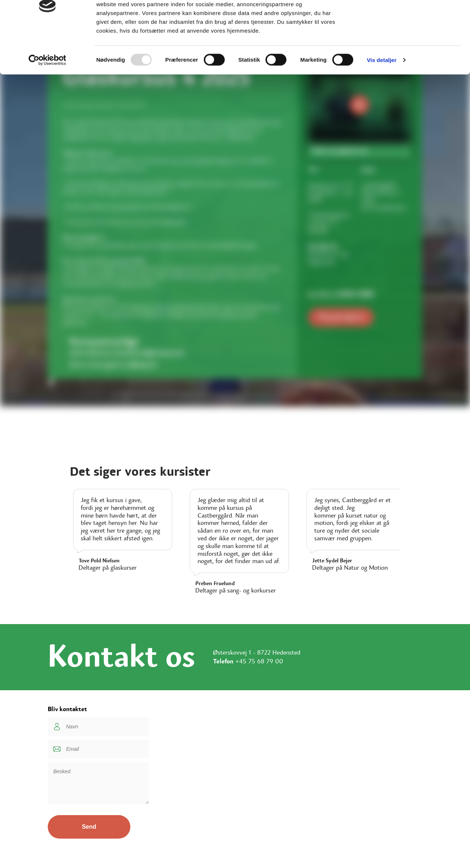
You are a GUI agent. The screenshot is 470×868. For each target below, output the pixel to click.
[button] (235, 383)
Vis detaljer (382, 100)
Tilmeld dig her (341, 317)
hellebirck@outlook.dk (150, 353)
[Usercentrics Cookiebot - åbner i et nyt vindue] (48, 101)
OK (409, 19)
